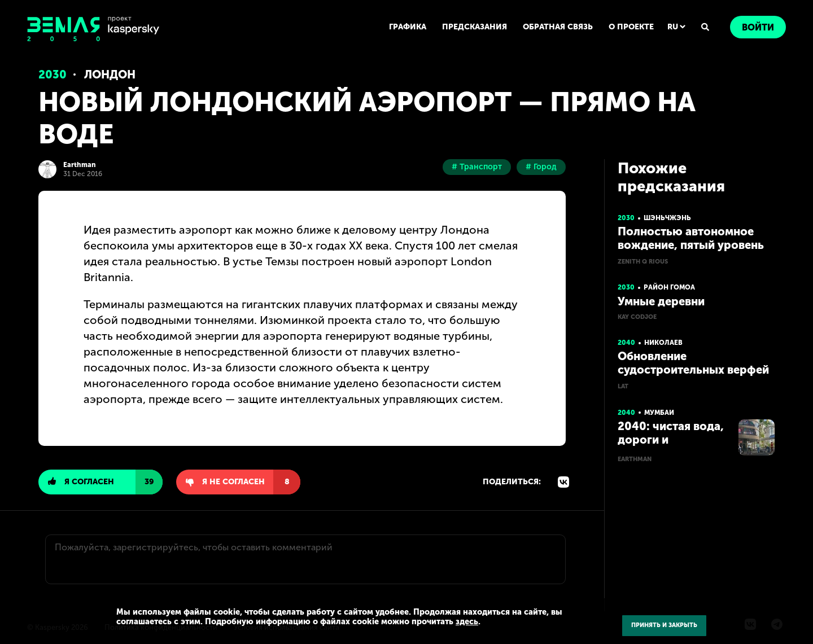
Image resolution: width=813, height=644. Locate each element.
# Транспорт (477, 167)
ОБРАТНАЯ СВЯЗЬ (558, 27)
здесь (467, 621)
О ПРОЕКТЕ (631, 27)
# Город (541, 167)
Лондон (110, 75)
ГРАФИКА (408, 27)
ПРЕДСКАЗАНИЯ (475, 27)
